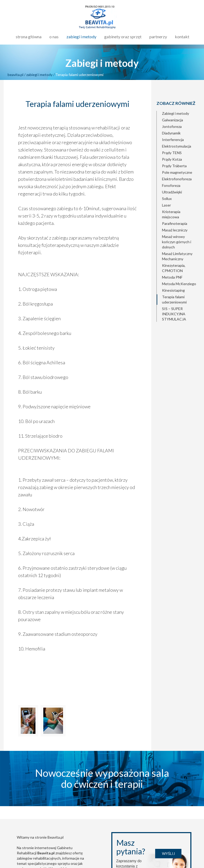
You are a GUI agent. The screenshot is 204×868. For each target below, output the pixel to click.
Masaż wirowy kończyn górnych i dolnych (177, 242)
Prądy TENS (172, 153)
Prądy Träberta (174, 166)
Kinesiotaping (173, 290)
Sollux (167, 199)
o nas (54, 37)
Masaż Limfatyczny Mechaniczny (177, 256)
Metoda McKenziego (179, 284)
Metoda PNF (172, 277)
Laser (166, 205)
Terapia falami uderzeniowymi (174, 299)
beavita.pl (15, 75)
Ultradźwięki (172, 192)
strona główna (29, 37)
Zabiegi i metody (176, 113)
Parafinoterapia (175, 223)
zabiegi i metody (81, 37)
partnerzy (158, 37)
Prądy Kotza (172, 159)
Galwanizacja (172, 120)
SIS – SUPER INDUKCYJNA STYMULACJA (174, 314)
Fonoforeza (171, 185)
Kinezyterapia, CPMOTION (174, 268)
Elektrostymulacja (177, 146)
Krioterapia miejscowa (171, 214)
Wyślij (168, 853)
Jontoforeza (172, 126)
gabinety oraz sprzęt (123, 37)
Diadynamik (171, 133)
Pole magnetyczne (177, 172)
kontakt (182, 37)
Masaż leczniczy (175, 230)
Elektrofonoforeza (177, 179)
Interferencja (173, 140)
